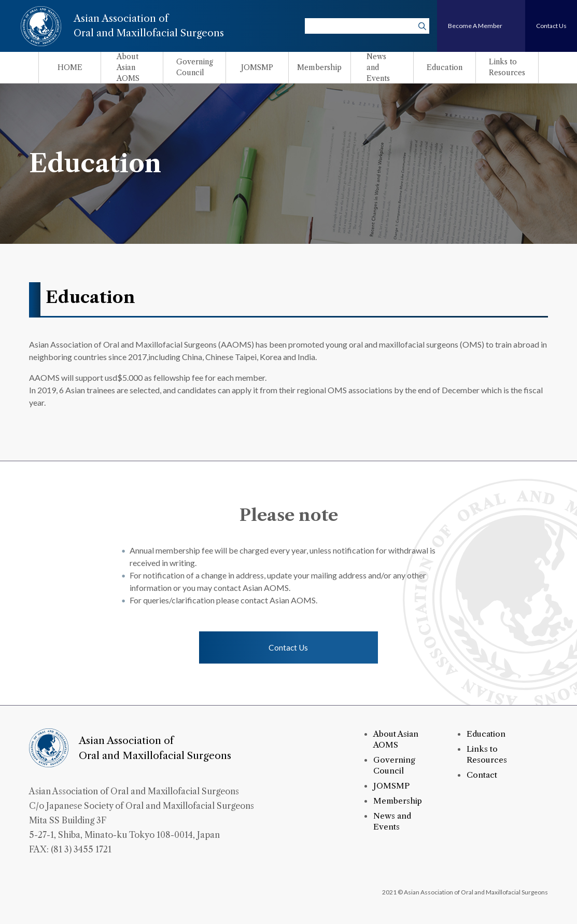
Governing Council (394, 767)
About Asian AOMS (397, 741)
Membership (398, 802)
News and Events (393, 822)
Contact (482, 776)
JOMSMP (392, 787)
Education (487, 736)
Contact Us (289, 648)
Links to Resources (487, 756)
